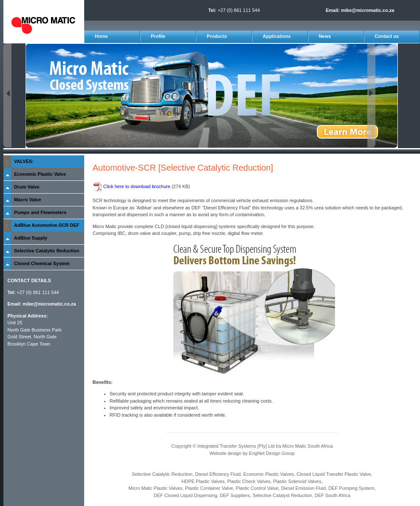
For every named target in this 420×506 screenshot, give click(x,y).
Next (371, 95)
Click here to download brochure (138, 186)
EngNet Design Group (272, 453)
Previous (7, 95)
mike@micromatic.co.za (367, 10)
